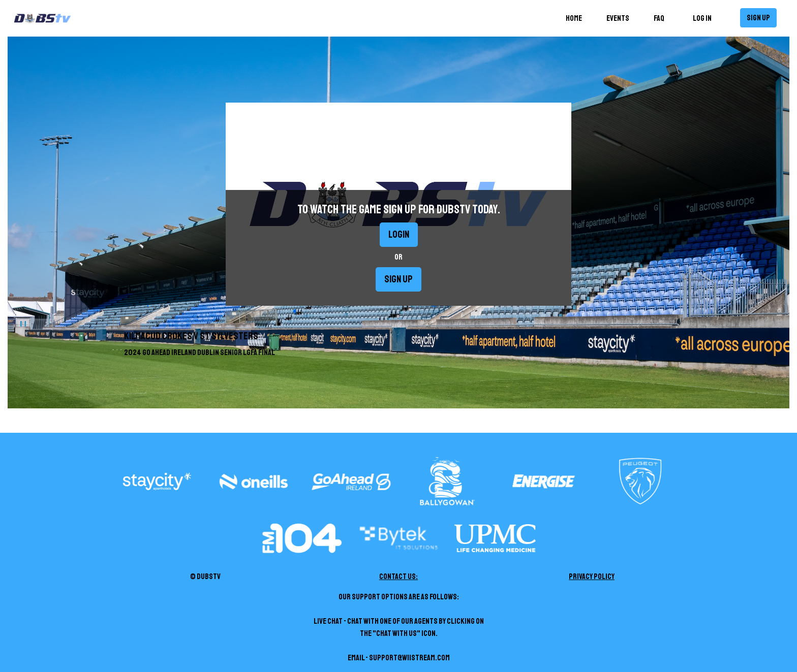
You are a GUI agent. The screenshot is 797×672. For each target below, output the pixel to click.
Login (399, 234)
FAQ (659, 18)
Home (576, 18)
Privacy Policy (592, 577)
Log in (702, 18)
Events (618, 18)
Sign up (758, 18)
